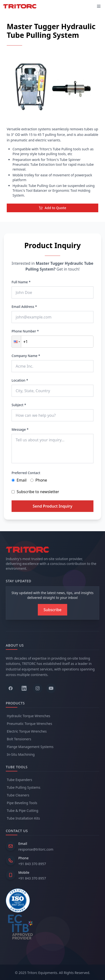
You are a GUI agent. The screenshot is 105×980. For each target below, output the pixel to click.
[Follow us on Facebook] (11, 688)
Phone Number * (25, 331)
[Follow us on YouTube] (51, 688)
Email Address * (24, 307)
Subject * (19, 405)
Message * (20, 429)
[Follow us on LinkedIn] (24, 688)
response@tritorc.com (36, 849)
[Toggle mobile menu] (99, 6)
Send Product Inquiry (52, 506)
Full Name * (21, 282)
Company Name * (26, 356)
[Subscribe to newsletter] (53, 610)
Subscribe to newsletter (35, 492)
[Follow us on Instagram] (38, 688)
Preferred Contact (26, 473)
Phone (39, 480)
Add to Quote (52, 208)
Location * (20, 380)
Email (19, 480)
